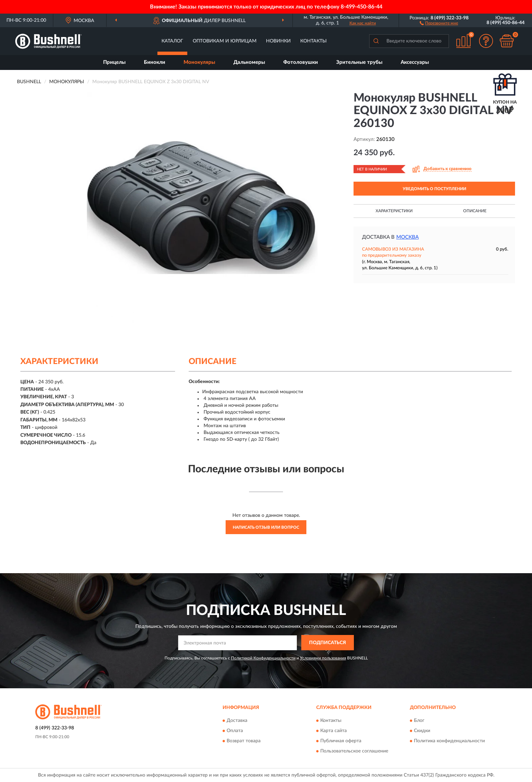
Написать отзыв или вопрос (266, 527)
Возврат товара (244, 741)
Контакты (313, 41)
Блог (419, 721)
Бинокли (155, 62)
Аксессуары (415, 62)
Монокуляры (199, 62)
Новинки (278, 41)
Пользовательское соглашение (354, 751)
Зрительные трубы (359, 62)
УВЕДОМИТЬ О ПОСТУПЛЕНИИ (434, 189)
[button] (439, 23)
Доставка (237, 721)
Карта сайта (334, 731)
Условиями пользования (323, 658)
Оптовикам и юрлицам (225, 41)
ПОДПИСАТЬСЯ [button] (328, 643)
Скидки (422, 731)
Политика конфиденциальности (449, 741)
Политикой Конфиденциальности (263, 658)
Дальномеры (249, 62)
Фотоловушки (301, 62)
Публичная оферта (341, 741)
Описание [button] (475, 211)
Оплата (235, 731)
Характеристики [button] (394, 211)
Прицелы (114, 62)
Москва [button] (407, 237)
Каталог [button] (172, 41)
